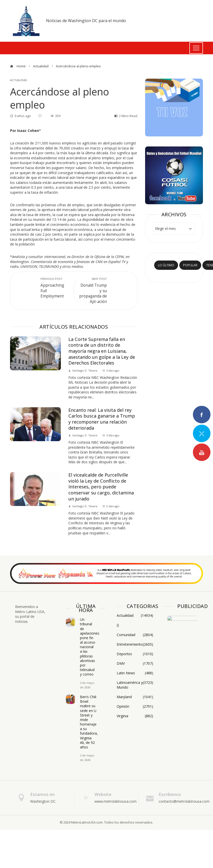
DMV (135, 663)
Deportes (135, 654)
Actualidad (19, 80)
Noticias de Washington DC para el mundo (86, 21)
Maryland (135, 697)
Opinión (135, 706)
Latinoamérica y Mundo (135, 685)
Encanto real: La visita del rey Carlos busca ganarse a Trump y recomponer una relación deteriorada (102, 419)
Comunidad (135, 635)
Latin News (135, 673)
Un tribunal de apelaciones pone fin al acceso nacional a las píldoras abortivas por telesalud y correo (90, 647)
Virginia (135, 716)
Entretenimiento (135, 644)
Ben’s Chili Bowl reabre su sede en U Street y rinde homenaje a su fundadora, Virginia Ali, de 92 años (89, 722)
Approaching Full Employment (55, 288)
